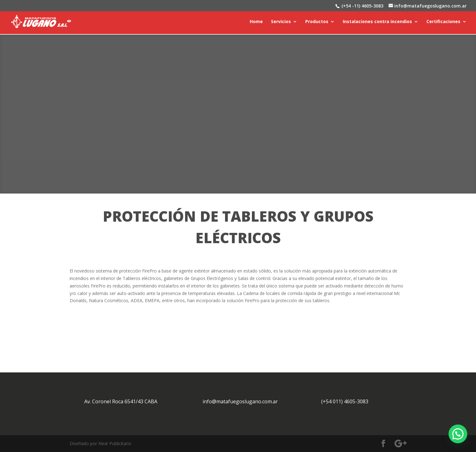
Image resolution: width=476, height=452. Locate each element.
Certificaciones (443, 22)
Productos (317, 22)
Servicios (281, 22)
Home (256, 22)
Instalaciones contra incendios (377, 22)
